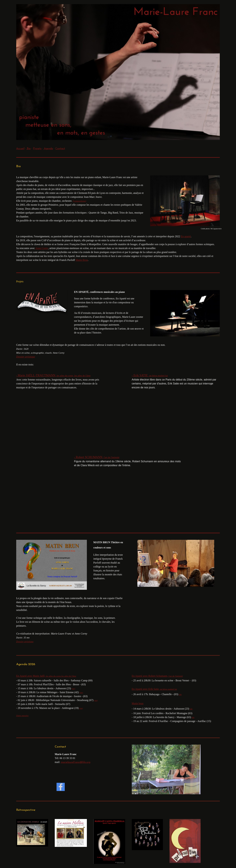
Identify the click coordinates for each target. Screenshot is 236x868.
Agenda (48, 149)
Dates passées (22, 716)
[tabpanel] (118, 149)
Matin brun (138, 703)
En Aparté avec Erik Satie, (154, 689)
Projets (37, 149)
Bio (28, 149)
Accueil (20, 149)
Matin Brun (82, 260)
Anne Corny (42, 248)
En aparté (186, 236)
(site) (81, 693)
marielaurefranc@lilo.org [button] (76, 762)
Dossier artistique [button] (26, 357)
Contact (60, 149)
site (180, 694)
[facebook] (61, 787)
